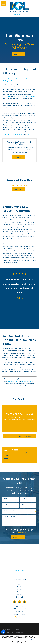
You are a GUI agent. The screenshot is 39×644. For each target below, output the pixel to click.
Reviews (19, 589)
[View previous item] (14, 324)
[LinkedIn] (19, 602)
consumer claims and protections (13, 134)
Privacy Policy (20, 597)
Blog (20, 584)
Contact (19, 592)
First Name (7, 498)
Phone (5, 504)
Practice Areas (19, 582)
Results (20, 587)
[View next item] (25, 324)
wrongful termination (28, 96)
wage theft (16, 96)
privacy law (31, 134)
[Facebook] (15, 602)
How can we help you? (10, 516)
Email (23, 504)
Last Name (24, 498)
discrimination (7, 96)
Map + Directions (20, 617)
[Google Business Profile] (24, 602)
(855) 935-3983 (19, 15)
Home (20, 577)
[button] (3, 632)
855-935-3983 (19, 571)
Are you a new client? (9, 510)
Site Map (20, 594)
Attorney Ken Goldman (20, 579)
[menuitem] (19, 577)
